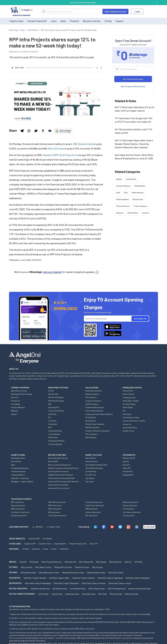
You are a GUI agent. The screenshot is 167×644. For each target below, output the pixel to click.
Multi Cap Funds (132, 594)
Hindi (118, 193)
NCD (50, 427)
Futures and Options (56, 411)
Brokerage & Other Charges (22, 394)
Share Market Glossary (94, 468)
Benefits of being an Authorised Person (63, 468)
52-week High (91, 471)
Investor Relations (18, 407)
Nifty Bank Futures (43, 567)
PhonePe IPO (128, 471)
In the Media (15, 404)
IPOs (126, 193)
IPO (124, 411)
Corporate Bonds (55, 431)
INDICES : (13, 562)
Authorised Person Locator (59, 488)
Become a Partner (92, 21)
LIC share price (128, 515)
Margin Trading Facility (78, 544)
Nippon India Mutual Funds (140, 589)
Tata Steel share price (94, 502)
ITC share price (128, 509)
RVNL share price (55, 509)
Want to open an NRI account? (133, 86)
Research (120, 213)
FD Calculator (91, 417)
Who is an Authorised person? (60, 465)
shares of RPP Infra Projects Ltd (61, 155)
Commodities (131, 179)
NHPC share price (55, 505)
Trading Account (129, 397)
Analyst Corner (128, 431)
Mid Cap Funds (116, 594)
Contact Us (15, 401)
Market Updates (122, 199)
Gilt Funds (103, 594)
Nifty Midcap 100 (86, 562)
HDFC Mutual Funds (97, 589)
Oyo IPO (126, 461)
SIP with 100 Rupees (56, 397)
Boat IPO (126, 465)
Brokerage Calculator (94, 391)
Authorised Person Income (58, 471)
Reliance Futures (82, 567)
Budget (119, 179)
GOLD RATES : (15, 578)
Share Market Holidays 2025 (96, 465)
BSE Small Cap (115, 562)
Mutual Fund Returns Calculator (98, 431)
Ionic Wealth (47, 539)
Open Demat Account (115, 11)
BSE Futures (97, 567)
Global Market (140, 186)
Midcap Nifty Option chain (73, 573)
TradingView (64, 549)
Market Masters (138, 193)
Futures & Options (123, 186)
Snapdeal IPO (128, 475)
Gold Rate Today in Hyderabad (110, 578)
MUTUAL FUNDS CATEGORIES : (22, 594)
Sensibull (25, 549)
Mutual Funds (138, 199)
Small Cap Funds (72, 594)
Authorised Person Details (58, 485)
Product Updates (140, 206)
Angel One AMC (34, 539)
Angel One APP (30, 544)
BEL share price (91, 515)
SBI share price (54, 512)
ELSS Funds (43, 594)
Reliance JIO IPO (129, 458)
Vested (54, 549)
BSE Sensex (101, 562)
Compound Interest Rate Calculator (99, 414)
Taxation (145, 213)
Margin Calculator (92, 394)
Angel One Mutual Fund (40, 589)
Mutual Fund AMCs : (19, 588)
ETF (50, 417)
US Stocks (52, 414)
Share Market (133, 213)
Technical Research (18, 471)
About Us (15, 397)
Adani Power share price (95, 505)
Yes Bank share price (19, 515)
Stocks (51, 391)
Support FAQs (53, 527)
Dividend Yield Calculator (95, 407)
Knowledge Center (18, 458)
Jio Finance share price (132, 512)
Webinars (15, 411)
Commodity (53, 424)
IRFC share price (17, 502)
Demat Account (129, 394)
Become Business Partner (58, 458)
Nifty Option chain (28, 573)
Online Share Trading (131, 401)
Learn (54, 21)
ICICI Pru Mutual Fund (117, 589)
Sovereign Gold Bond (56, 441)
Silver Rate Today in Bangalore (66, 583)
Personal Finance (123, 206)
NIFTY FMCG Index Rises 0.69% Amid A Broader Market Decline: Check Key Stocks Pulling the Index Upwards (134, 144)
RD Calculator (91, 421)
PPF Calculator (91, 434)
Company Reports (18, 475)
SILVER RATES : (16, 583)
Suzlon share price (18, 505)
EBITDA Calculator (92, 427)
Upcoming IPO (54, 407)
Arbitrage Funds (89, 594)
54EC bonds (53, 437)
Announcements (92, 461)
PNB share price (92, 509)
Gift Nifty (138, 562)
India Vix (128, 562)
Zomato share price (93, 512)
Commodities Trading (131, 417)
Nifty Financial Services (52, 562)
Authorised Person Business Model (61, 478)
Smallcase (36, 549)
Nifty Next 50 (70, 562)
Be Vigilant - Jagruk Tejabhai (22, 481)
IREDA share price (18, 509)
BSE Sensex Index (83, 144)
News (63, 21)
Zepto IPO (127, 468)
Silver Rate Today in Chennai (94, 583)
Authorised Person (130, 427)
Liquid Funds (57, 594)
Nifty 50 (23, 562)
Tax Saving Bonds (55, 444)
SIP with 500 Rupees (56, 401)
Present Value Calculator (95, 424)
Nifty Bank (34, 562)
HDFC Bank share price (57, 502)
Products (74, 21)
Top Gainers (90, 478)
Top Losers (90, 481)
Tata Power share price (57, 515)
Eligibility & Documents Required (61, 475)
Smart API (94, 544)
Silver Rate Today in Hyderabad (38, 583)
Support (120, 21)
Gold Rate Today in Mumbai (35, 578)
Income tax (127, 424)
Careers (14, 414)
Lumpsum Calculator (93, 401)
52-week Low (91, 475)
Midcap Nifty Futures (63, 567)
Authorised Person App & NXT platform (63, 481)
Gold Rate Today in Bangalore (138, 578)
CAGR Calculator (92, 404)
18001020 (38, 527)
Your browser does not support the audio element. (57, 68)
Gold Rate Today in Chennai (83, 578)
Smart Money (16, 461)
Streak (45, 549)
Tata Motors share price (20, 512)
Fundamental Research (20, 468)
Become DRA (53, 461)
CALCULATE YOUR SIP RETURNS (83, 3)
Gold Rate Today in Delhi (59, 578)
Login (137, 11)
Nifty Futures (27, 567)
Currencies (52, 421)
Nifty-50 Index (56, 148)
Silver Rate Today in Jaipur (120, 583)
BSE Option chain (116, 573)
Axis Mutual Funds (78, 589)
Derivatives (127, 414)
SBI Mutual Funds (60, 589)
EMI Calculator (91, 437)
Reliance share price (130, 502)
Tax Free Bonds (54, 434)
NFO (50, 404)
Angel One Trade (45, 544)
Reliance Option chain (96, 573)
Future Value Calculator (94, 411)
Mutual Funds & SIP (37, 21)
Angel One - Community (20, 478)
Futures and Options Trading (134, 421)
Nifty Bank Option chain (49, 573)
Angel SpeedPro (60, 544)
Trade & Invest (16, 21)
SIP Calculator (91, 397)
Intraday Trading (129, 404)
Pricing (108, 21)
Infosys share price (130, 505)
